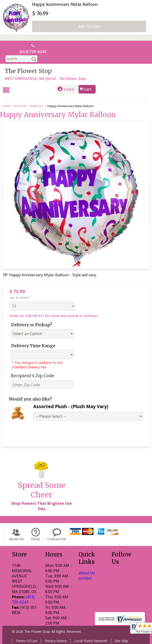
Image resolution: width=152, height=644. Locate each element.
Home (7, 106)
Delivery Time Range (33, 345)
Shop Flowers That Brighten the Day (42, 506)
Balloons (37, 106)
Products (21, 106)
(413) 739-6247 (33, 52)
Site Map (121, 641)
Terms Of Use (27, 641)
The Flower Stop (28, 71)
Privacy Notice (56, 641)
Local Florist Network (91, 641)
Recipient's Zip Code (32, 375)
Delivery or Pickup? (32, 324)
